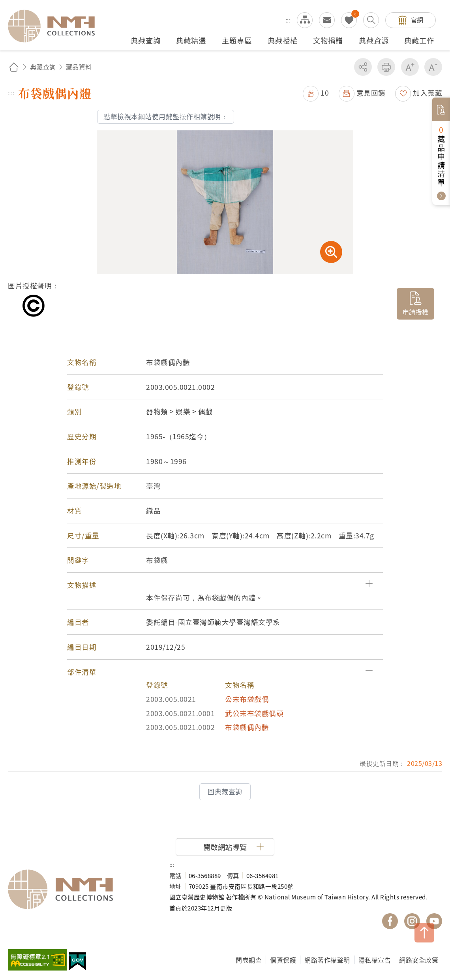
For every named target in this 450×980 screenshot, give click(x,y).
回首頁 (14, 67)
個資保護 (283, 960)
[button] (225, 585)
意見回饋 (371, 93)
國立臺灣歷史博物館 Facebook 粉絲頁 (390, 921)
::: (288, 20)
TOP (424, 933)
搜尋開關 (371, 20)
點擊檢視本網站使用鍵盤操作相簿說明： (166, 117)
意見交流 (327, 20)
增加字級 (410, 67)
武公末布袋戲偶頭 (254, 713)
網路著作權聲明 (327, 960)
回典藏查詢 (225, 792)
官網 (417, 20)
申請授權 (416, 312)
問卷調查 (249, 960)
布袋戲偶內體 (247, 727)
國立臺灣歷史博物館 (81, 890)
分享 (363, 67)
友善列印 (386, 67)
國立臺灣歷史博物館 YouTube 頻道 (434, 921)
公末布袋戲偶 (247, 699)
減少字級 (433, 67)
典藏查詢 (43, 67)
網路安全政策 (419, 960)
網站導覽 (305, 20)
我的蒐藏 (349, 20)
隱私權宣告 (375, 960)
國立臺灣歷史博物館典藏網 (56, 26)
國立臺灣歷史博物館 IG (412, 921)
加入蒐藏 (427, 93)
